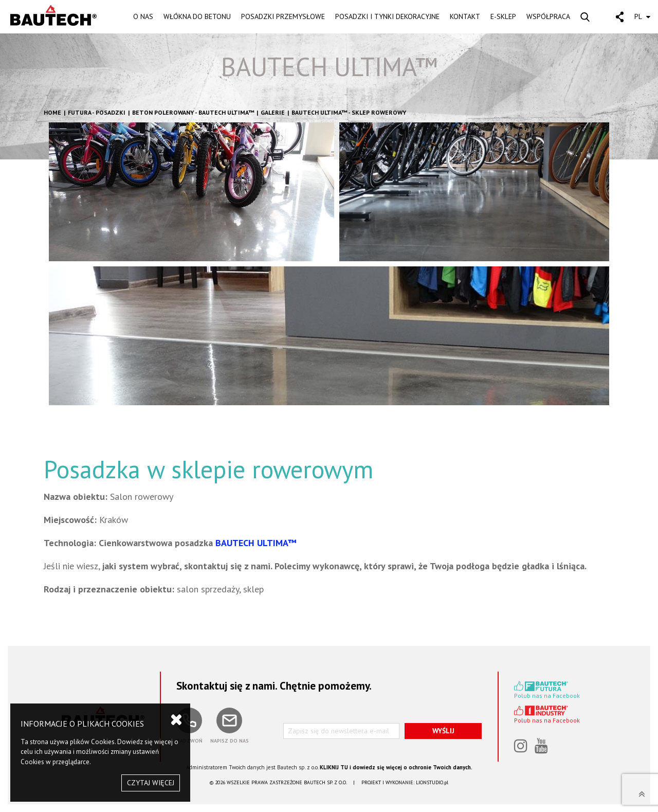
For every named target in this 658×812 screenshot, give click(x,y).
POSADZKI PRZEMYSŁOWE (283, 16)
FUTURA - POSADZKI (97, 112)
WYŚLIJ (443, 731)
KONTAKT (465, 16)
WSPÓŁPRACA (548, 16)
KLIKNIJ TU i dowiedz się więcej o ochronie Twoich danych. (396, 767)
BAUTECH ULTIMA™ (329, 67)
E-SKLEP (503, 16)
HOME (52, 112)
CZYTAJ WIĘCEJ (151, 783)
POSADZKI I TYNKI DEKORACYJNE (387, 16)
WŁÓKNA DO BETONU (197, 16)
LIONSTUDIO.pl (432, 782)
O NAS (143, 16)
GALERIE (273, 112)
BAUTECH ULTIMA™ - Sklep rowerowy (349, 112)
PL (642, 16)
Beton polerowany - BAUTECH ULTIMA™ (193, 112)
